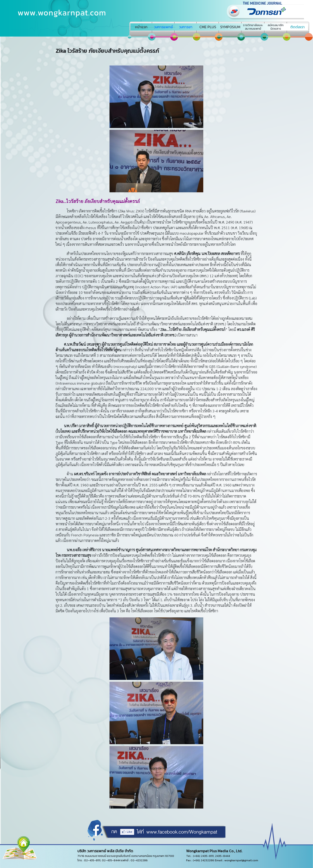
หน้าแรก (141, 27)
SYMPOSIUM (230, 27)
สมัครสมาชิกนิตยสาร (276, 27)
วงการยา (186, 27)
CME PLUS (208, 27)
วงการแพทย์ (163, 27)
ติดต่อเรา (297, 27)
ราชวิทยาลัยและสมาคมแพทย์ (253, 27)
